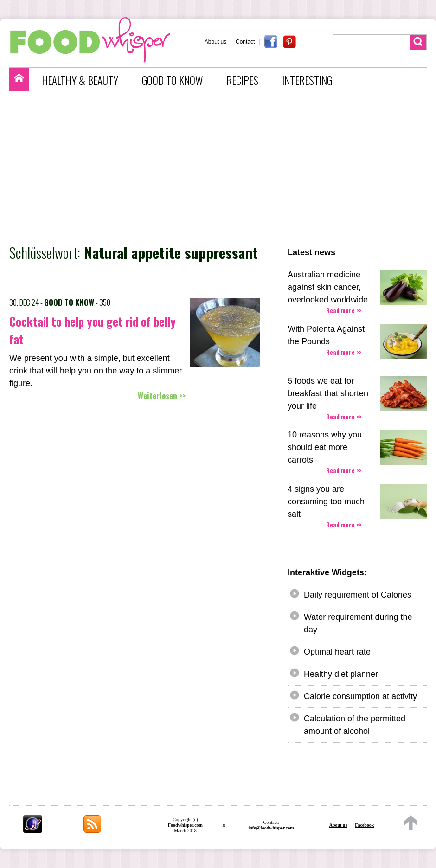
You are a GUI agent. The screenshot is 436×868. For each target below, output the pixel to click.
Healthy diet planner (341, 674)
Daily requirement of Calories (358, 595)
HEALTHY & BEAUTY (80, 80)
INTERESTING (307, 80)
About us (215, 42)
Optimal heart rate (337, 652)
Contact (245, 42)
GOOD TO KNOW (172, 80)
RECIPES (242, 80)
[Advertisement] (223, 167)
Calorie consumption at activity (360, 696)
